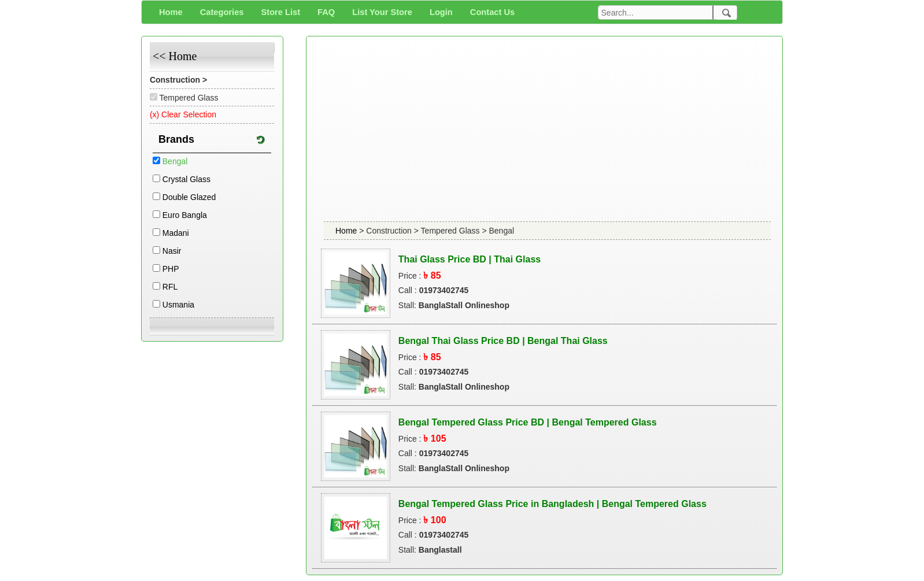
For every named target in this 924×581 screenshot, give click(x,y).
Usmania (178, 305)
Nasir (172, 251)
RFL (170, 287)
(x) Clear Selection (183, 114)
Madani (176, 233)
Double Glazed (189, 197)
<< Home (175, 56)
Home (347, 231)
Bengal (175, 161)
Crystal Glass (186, 179)
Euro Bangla (185, 215)
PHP (171, 269)
